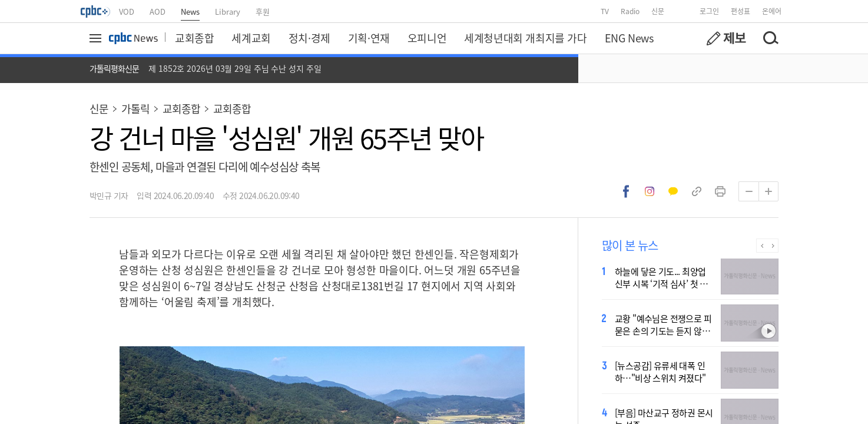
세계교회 (251, 38)
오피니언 (427, 38)
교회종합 (194, 38)
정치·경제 (309, 38)
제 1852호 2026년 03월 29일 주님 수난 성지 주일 (235, 68)
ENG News (629, 38)
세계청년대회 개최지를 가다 (525, 38)
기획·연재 (369, 38)
